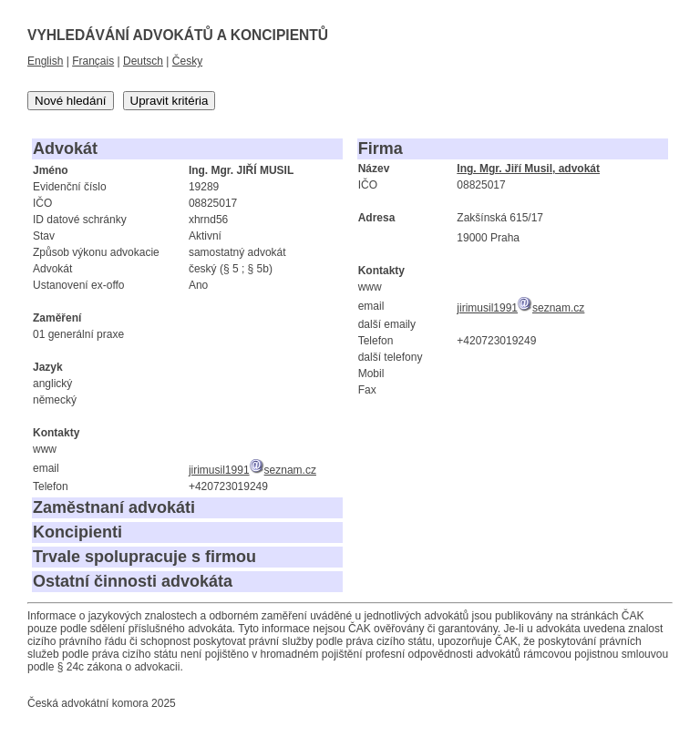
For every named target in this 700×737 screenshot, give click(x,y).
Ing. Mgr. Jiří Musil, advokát (528, 169)
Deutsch (143, 61)
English (45, 61)
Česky (187, 61)
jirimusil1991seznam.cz (252, 470)
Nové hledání (71, 101)
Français (93, 61)
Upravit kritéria (170, 101)
